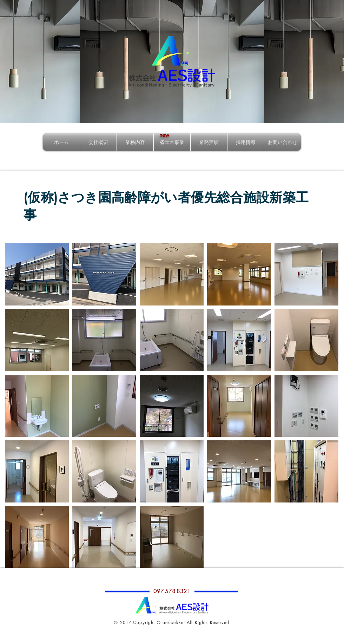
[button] (37, 274)
